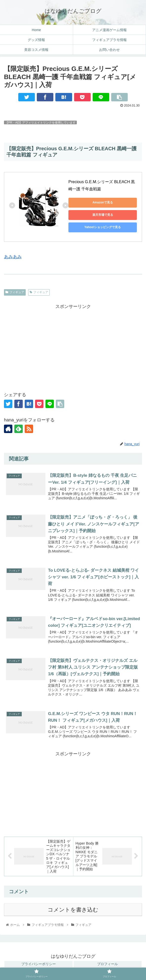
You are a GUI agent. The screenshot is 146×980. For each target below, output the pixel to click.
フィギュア (15, 292)
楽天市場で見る (103, 215)
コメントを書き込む (73, 910)
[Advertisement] (73, 345)
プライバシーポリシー (39, 964)
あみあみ (13, 257)
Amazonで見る (103, 202)
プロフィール (107, 964)
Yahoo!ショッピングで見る (103, 227)
